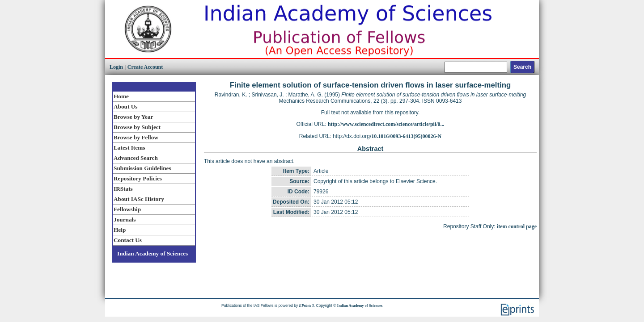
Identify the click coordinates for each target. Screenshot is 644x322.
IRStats (123, 189)
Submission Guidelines (142, 168)
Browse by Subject (137, 127)
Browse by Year (133, 117)
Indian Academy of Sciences (153, 253)
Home (121, 96)
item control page (517, 226)
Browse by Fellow (136, 137)
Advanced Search (136, 158)
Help (120, 230)
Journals (125, 220)
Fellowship (127, 209)
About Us (125, 107)
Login (116, 67)
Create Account (145, 67)
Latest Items (129, 148)
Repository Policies (138, 178)
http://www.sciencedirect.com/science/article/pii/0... (386, 124)
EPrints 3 (307, 305)
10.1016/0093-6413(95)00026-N (406, 136)
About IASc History (139, 199)
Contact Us (128, 240)
